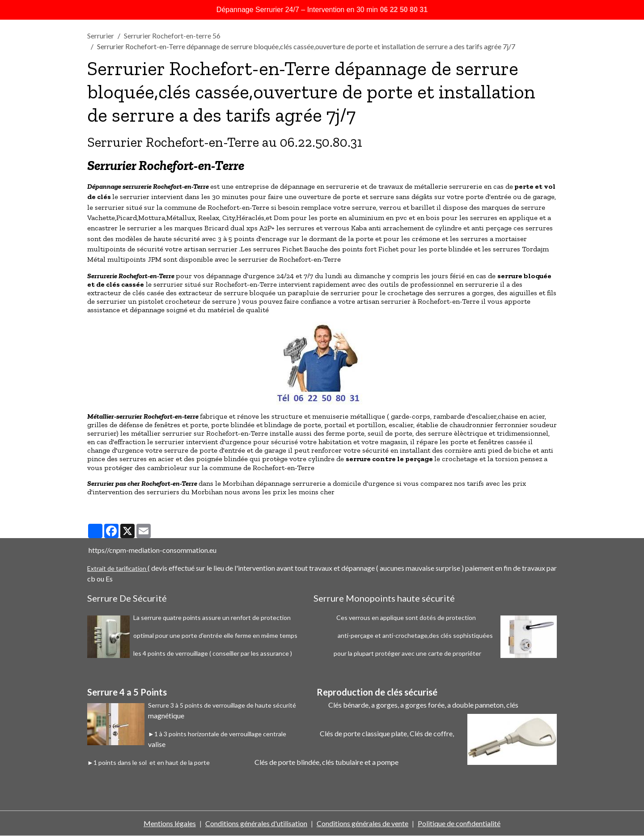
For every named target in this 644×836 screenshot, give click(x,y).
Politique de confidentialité (459, 823)
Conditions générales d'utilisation (256, 823)
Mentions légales (170, 823)
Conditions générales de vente (362, 823)
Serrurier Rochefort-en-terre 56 (172, 36)
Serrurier (101, 36)
